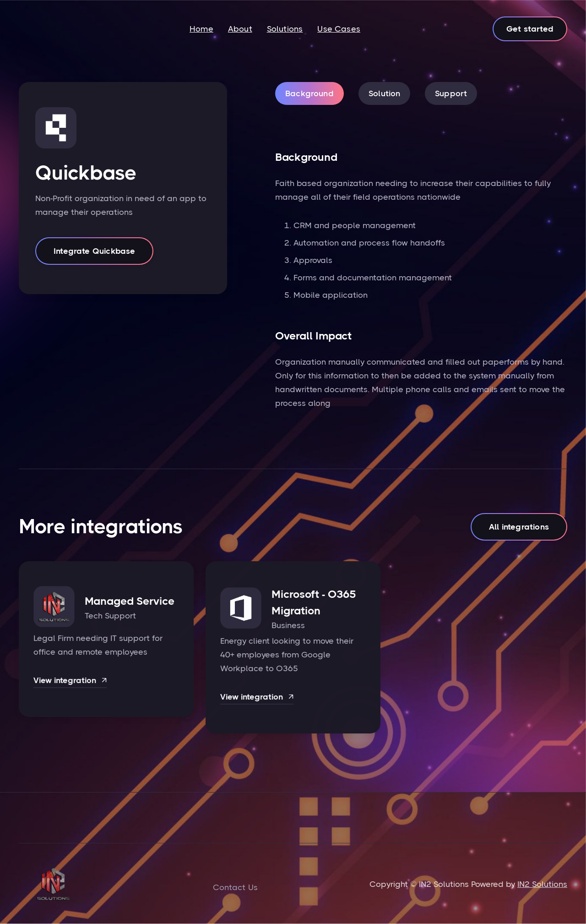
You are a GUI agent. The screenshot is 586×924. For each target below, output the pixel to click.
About (240, 29)
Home (201, 29)
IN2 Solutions (542, 884)
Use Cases (339, 29)
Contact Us (235, 887)
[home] (53, 29)
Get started (530, 29)
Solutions (285, 29)
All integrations (519, 527)
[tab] (309, 93)
